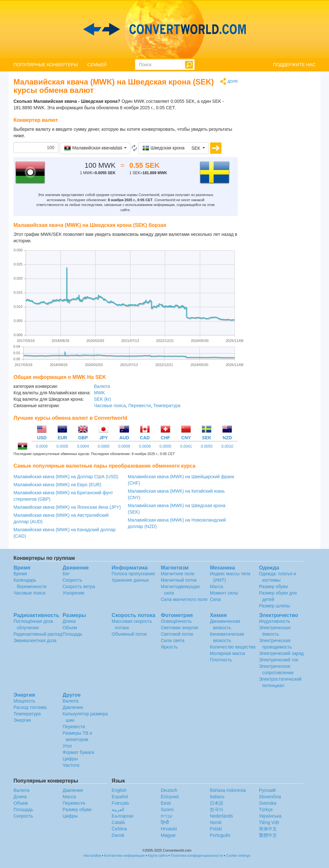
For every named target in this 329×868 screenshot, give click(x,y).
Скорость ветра (79, 586)
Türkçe (266, 810)
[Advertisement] (282, 174)
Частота (71, 765)
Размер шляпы (275, 606)
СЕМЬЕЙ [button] (97, 65)
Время (20, 574)
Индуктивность (275, 621)
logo (164, 29)
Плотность (221, 660)
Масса (216, 586)
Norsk (216, 822)
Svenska (268, 803)
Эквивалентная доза (35, 640)
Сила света (172, 640)
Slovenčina (270, 797)
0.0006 (42, 446)
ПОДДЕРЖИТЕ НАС (294, 65)
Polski (216, 829)
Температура (167, 406)
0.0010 (227, 446)
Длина (69, 621)
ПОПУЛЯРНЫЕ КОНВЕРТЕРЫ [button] (46, 65)
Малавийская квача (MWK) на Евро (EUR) (57, 485)
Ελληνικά (170, 797)
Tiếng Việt (269, 822)
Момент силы (224, 593)
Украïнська (270, 816)
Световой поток (177, 634)
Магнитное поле (178, 574)
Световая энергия (179, 628)
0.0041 (186, 446)
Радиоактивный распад (38, 634)
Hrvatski (169, 829)
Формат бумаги (79, 752)
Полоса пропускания (133, 574)
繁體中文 (268, 835)
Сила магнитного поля (184, 599)
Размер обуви (273, 586)
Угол (67, 746)
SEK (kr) (102, 399)
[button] (95, 148)
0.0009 (124, 446)
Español (120, 797)
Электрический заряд (281, 653)
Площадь (72, 634)
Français (120, 803)
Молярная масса (227, 653)
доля (229, 81)
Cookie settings (238, 855)
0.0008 (145, 446)
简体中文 (268, 829)
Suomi (167, 810)
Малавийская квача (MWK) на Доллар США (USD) (66, 477)
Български (123, 816)
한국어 (217, 810)
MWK (99, 393)
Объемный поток (129, 634)
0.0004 (83, 446)
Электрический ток (279, 660)
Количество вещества (233, 647)
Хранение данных (130, 580)
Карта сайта (158, 855)
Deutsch (169, 790)
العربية (118, 810)
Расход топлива (30, 707)
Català (118, 822)
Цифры (70, 759)
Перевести (139, 406)
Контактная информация (124, 855)
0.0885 (104, 446)
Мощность (24, 701)
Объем (70, 628)
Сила (215, 599)
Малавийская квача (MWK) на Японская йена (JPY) (67, 507)
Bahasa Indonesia (228, 790)
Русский (267, 790)
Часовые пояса (110, 406)
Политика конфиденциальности (197, 855)
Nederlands (221, 816)
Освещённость (176, 621)
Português (220, 835)
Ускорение (74, 593)
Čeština (119, 829)
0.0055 (207, 446)
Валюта (102, 386)
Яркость (169, 647)
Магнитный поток (178, 580)
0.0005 (62, 446)
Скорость (72, 580)
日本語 (217, 803)
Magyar (168, 835)
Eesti (166, 803)
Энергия (22, 720)
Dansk (118, 835)
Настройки (92, 855)
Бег (66, 574)
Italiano (217, 797)
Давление (73, 707)
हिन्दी (165, 822)
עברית (167, 816)
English (119, 790)
